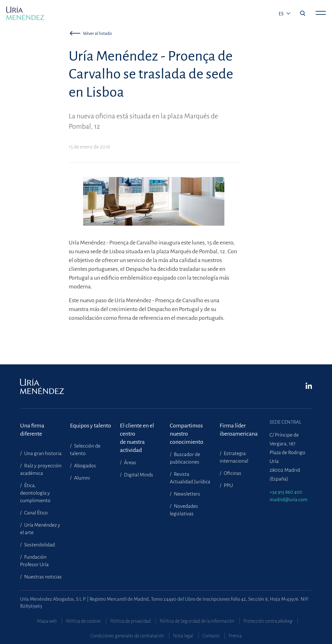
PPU (228, 486)
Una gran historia (42, 453)
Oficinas (232, 473)
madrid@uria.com (289, 499)
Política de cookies (83, 621)
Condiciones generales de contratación (127, 636)
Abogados (85, 466)
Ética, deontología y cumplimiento (35, 493)
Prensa (235, 636)
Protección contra (268, 621)
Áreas (130, 463)
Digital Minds (138, 475)
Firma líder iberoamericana (239, 430)
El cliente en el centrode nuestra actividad (137, 430)
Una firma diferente (32, 430)
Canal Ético (35, 513)
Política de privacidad (130, 621)
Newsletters (187, 494)
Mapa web (47, 621)
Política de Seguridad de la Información (197, 621)
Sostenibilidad (39, 545)
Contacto (211, 636)
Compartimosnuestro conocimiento (187, 430)
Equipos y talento (91, 426)
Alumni (81, 478)
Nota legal (183, 636)
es (282, 14)
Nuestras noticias (43, 577)
